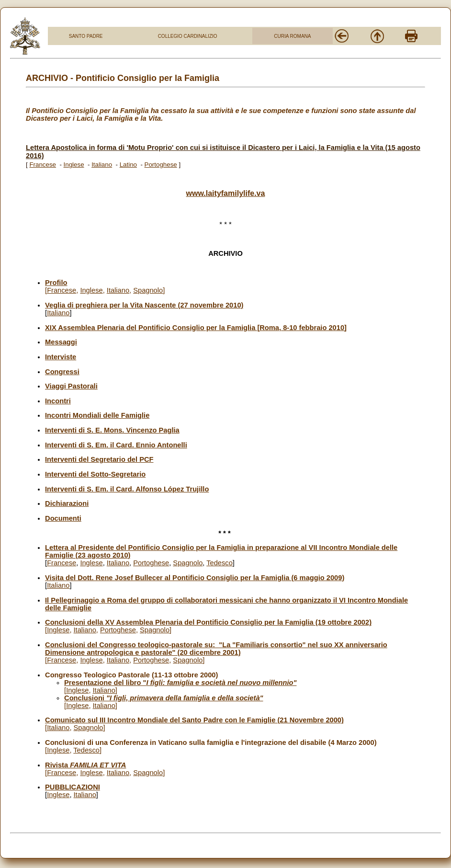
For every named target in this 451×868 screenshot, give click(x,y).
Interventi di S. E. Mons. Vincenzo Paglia (112, 430)
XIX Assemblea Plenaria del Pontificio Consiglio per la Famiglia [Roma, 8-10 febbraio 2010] (196, 328)
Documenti (63, 518)
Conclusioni (163, 698)
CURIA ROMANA (292, 36)
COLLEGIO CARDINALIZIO (188, 36)
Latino (128, 165)
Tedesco (220, 563)
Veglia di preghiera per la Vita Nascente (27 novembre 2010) (144, 305)
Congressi (62, 372)
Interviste (61, 357)
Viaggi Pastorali (71, 386)
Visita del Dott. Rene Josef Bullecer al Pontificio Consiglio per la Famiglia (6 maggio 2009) (195, 578)
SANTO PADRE (86, 36)
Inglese (74, 165)
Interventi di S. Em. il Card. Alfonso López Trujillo (127, 489)
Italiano (102, 165)
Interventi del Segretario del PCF (99, 459)
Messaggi (61, 342)
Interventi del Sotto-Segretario (95, 474)
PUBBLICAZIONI (73, 787)
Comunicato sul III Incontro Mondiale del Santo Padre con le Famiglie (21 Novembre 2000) (194, 720)
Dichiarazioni (67, 503)
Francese (43, 165)
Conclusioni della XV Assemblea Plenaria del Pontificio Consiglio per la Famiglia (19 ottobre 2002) (208, 622)
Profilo (56, 283)
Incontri (58, 401)
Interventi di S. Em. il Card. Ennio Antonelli (116, 445)
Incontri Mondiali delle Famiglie (97, 415)
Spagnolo (148, 290)
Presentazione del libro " (180, 683)
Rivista (85, 765)
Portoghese (161, 165)
